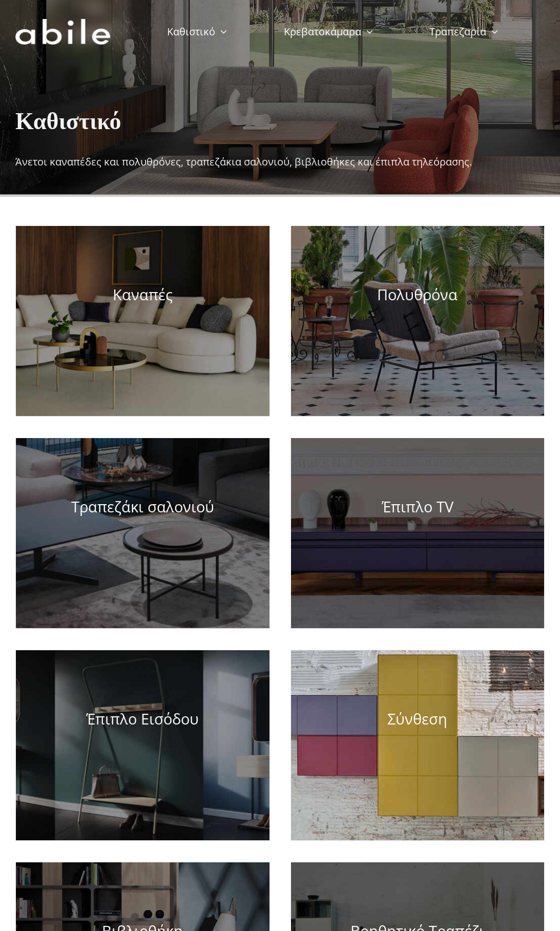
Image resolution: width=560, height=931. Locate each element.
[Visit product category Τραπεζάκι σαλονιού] (143, 533)
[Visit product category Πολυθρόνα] (418, 321)
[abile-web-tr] (63, 23)
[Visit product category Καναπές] (143, 321)
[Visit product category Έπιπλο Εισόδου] (143, 745)
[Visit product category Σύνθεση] (418, 745)
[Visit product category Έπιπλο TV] (418, 533)
